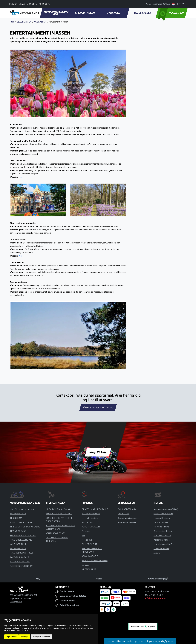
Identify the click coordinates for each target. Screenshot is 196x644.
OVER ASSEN (40, 22)
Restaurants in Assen (127, 518)
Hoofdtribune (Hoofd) (164, 544)
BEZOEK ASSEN (143, 13)
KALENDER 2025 (18, 548)
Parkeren (86, 531)
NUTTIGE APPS (89, 569)
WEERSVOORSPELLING (21, 522)
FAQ (38, 578)
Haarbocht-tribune (162, 518)
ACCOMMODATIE (90, 556)
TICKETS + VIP (171, 13)
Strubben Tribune (161, 548)
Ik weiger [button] (25, 637)
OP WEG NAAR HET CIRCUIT (95, 509)
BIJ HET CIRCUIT (89, 544)
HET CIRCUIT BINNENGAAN (59, 509)
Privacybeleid (16, 602)
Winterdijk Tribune (162, 540)
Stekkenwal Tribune (162, 535)
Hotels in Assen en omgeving (95, 560)
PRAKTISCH (114, 13)
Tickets (98, 578)
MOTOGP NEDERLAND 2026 (56, 13)
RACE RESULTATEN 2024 (22, 566)
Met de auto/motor (91, 514)
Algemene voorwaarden (21, 598)
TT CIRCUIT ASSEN (85, 13)
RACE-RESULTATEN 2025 (22, 553)
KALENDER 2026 (18, 514)
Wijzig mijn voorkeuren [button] (42, 637)
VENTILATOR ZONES (56, 533)
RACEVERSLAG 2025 (19, 557)
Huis (12, 22)
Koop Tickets (98, 452)
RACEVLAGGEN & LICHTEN (23, 535)
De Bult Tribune (161, 522)
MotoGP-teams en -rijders (22, 509)
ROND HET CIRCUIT (91, 527)
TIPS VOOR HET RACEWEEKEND (25, 527)
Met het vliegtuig (90, 518)
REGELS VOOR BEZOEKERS (59, 514)
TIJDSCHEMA (16, 518)
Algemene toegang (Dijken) (166, 509)
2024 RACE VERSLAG (20, 562)
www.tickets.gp (158, 578)
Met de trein (87, 522)
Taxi (84, 535)
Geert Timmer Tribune (163, 514)
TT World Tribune (161, 527)
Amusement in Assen (127, 522)
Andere (157, 553)
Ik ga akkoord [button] (12, 637)
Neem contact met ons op (98, 407)
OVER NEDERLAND (127, 509)
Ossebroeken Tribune (163, 531)
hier (21, 177)
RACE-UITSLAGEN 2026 (21, 540)
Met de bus (87, 540)
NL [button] (175, 4)
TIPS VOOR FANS (18, 531)
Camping (86, 565)
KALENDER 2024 (18, 544)
